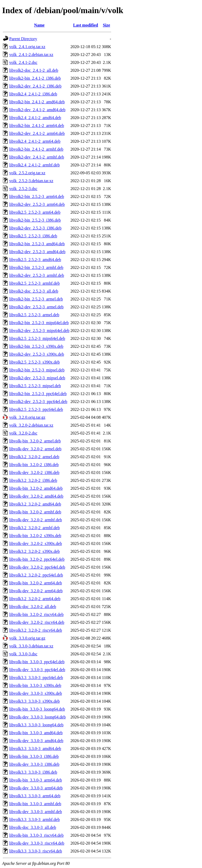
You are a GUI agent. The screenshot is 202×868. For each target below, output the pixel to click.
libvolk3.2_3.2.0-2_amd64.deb (35, 504)
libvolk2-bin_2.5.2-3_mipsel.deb (37, 370)
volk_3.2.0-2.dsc (23, 433)
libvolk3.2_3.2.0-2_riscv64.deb (36, 630)
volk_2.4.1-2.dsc (23, 62)
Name (39, 25)
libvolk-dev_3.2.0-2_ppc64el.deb (37, 567)
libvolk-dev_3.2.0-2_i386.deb (34, 473)
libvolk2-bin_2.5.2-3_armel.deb (36, 299)
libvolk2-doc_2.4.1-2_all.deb (34, 70)
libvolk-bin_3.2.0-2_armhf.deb (35, 512)
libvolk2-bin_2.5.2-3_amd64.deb (37, 244)
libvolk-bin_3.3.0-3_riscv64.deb (36, 835)
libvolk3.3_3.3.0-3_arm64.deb (35, 796)
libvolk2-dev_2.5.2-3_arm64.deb (37, 204)
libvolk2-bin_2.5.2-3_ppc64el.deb (38, 394)
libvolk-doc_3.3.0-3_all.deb (33, 827)
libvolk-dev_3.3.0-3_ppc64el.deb (37, 670)
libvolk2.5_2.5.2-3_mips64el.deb (37, 338)
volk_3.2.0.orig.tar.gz (27, 417)
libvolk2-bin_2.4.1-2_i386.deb (35, 78)
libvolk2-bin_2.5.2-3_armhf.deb (36, 267)
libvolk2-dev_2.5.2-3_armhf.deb (37, 275)
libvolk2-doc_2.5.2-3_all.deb (34, 291)
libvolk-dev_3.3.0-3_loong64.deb (37, 717)
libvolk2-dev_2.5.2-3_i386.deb (35, 228)
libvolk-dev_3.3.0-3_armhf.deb (36, 812)
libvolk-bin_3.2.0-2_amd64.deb (36, 488)
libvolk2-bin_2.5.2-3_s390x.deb (36, 346)
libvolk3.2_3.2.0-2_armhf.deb (34, 528)
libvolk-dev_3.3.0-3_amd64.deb (36, 741)
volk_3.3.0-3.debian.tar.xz (31, 646)
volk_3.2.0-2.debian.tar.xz (31, 425)
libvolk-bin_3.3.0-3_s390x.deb (35, 685)
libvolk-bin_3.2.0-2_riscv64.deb (36, 614)
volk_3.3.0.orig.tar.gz (27, 638)
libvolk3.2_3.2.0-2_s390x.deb (34, 551)
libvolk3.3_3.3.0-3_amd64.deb (35, 749)
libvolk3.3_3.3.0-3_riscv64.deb (36, 851)
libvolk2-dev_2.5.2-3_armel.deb (36, 307)
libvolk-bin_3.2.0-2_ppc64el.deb (37, 559)
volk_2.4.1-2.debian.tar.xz (31, 55)
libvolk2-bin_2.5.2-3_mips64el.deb (39, 323)
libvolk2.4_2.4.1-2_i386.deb (33, 94)
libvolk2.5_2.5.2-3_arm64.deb (35, 212)
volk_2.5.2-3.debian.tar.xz (31, 181)
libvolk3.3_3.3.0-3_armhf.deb (34, 820)
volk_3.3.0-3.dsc (23, 654)
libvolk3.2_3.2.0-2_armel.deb (34, 457)
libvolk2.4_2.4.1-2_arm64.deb (35, 141)
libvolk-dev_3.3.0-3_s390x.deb (36, 693)
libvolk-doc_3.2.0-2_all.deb (33, 607)
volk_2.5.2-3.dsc (23, 189)
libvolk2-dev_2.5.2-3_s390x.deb (37, 354)
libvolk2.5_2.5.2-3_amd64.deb (35, 260)
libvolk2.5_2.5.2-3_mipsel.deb (35, 386)
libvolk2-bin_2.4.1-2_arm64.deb (37, 126)
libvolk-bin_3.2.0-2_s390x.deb (35, 536)
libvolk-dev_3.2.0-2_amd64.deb (36, 496)
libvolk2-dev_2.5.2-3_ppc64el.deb (38, 402)
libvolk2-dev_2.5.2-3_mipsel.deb (37, 378)
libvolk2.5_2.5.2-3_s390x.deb (34, 362)
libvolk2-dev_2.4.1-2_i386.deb (35, 86)
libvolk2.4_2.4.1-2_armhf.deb (34, 165)
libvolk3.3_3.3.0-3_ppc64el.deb (36, 678)
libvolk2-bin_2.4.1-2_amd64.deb (37, 102)
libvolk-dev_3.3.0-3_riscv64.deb (37, 843)
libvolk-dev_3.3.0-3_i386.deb (34, 764)
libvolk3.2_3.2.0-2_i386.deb (33, 480)
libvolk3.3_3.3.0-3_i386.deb (33, 772)
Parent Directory (23, 39)
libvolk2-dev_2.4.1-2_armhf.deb (37, 157)
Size (107, 25)
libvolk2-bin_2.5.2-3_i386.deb (35, 220)
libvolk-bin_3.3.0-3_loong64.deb (37, 709)
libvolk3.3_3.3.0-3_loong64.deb (36, 725)
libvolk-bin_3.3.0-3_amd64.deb (36, 733)
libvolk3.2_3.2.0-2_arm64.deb (35, 599)
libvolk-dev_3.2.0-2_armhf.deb (36, 520)
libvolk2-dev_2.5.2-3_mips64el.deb (39, 331)
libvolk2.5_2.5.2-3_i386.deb (33, 236)
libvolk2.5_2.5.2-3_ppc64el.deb (36, 409)
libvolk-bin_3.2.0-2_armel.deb (35, 441)
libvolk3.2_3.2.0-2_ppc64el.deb (36, 575)
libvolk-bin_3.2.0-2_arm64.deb (36, 583)
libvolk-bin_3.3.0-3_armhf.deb (35, 804)
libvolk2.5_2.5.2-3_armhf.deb (34, 283)
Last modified (86, 25)
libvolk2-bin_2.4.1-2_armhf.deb (36, 149)
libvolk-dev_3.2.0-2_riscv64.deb (37, 622)
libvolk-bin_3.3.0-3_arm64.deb (36, 780)
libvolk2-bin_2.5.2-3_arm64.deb (37, 196)
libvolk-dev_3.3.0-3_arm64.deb (36, 788)
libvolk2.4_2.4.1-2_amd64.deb (35, 118)
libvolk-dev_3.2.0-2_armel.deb (35, 449)
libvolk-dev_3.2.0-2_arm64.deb (36, 591)
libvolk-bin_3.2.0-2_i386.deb (34, 465)
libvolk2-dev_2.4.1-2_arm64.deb (37, 133)
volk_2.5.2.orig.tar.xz (27, 173)
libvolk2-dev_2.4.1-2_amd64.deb (37, 110)
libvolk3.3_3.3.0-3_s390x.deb (34, 701)
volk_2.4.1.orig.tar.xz (27, 47)
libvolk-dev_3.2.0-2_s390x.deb (36, 543)
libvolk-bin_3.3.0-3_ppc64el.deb (37, 662)
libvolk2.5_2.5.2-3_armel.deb (34, 315)
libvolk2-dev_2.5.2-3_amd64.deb (37, 252)
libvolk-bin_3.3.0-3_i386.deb (34, 756)
